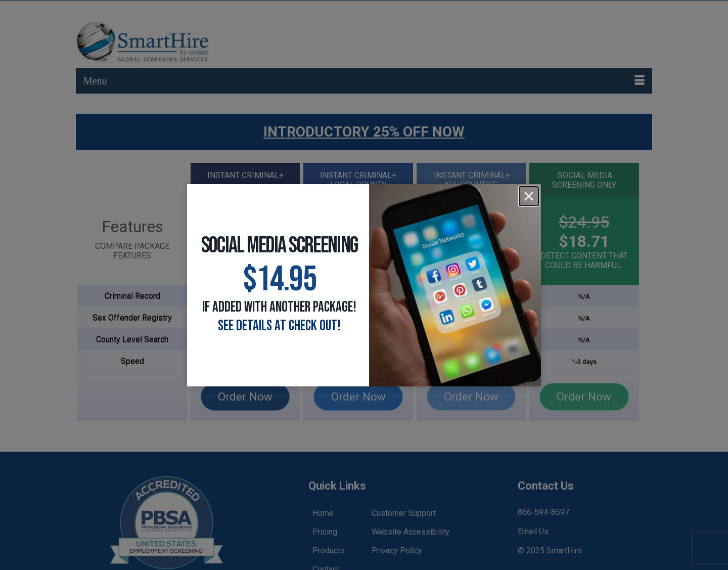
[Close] (529, 196)
